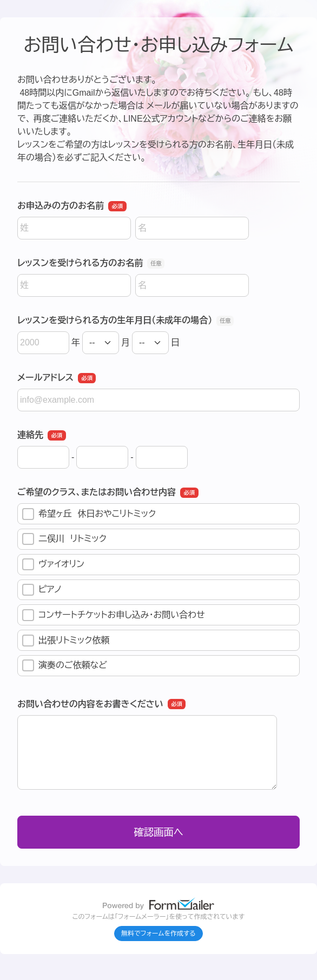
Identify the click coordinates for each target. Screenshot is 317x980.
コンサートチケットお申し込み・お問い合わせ (114, 615)
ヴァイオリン (53, 564)
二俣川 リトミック (64, 539)
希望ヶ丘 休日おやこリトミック (89, 514)
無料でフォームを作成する (159, 934)
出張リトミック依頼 (66, 641)
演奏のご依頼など (65, 665)
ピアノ (42, 590)
